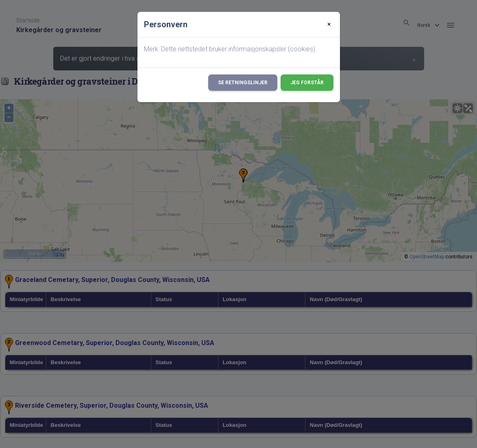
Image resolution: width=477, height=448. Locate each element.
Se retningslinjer (243, 83)
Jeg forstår (307, 83)
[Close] (329, 24)
